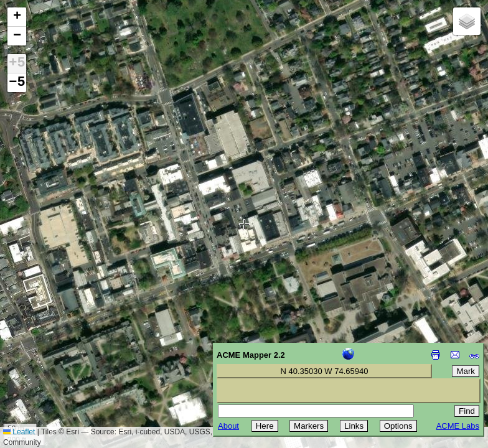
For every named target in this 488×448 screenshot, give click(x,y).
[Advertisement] (66, 360)
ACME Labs (458, 426)
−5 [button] (17, 83)
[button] (17, 17)
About (228, 426)
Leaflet (19, 432)
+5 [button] (17, 63)
